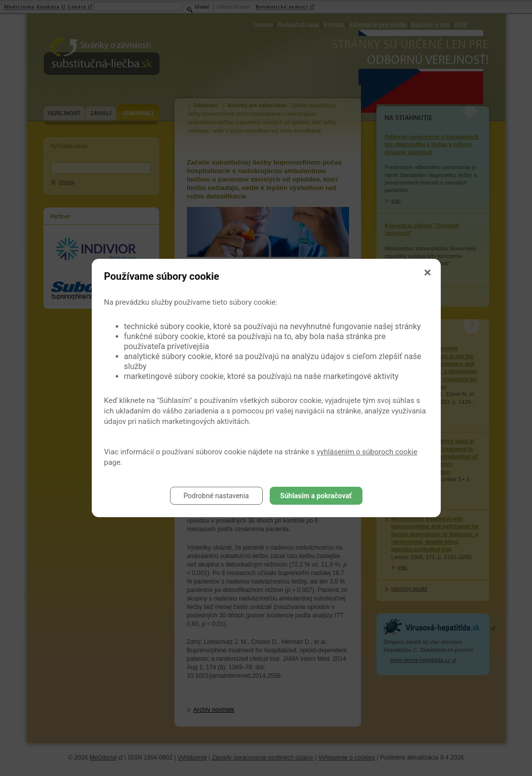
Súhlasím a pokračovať (316, 496)
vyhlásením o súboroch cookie (367, 452)
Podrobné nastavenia (216, 496)
